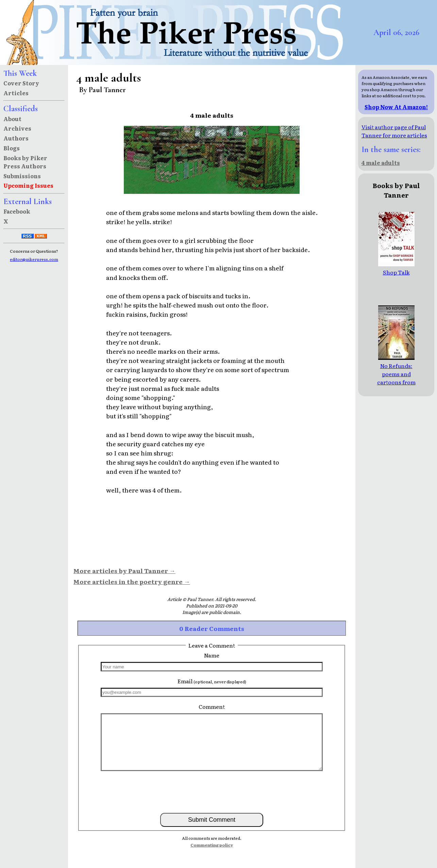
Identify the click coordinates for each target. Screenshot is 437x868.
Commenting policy (212, 845)
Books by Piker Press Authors (25, 162)
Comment (212, 706)
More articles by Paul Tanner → (124, 570)
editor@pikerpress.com (34, 259)
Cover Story (21, 83)
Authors (16, 138)
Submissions (22, 176)
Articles (16, 93)
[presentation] (212, 791)
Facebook (17, 211)
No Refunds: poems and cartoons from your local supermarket (396, 378)
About (12, 119)
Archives (17, 128)
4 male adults (381, 163)
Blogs (12, 148)
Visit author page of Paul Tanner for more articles (394, 131)
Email (212, 681)
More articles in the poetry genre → (132, 581)
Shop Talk (396, 268)
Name (212, 655)
